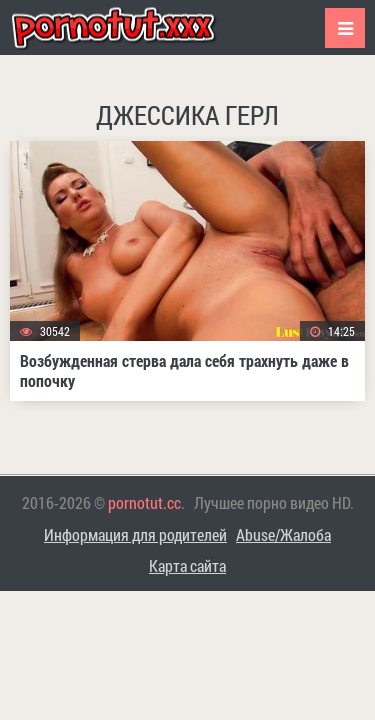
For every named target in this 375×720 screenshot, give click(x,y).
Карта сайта (187, 565)
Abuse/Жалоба (283, 534)
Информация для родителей (135, 534)
